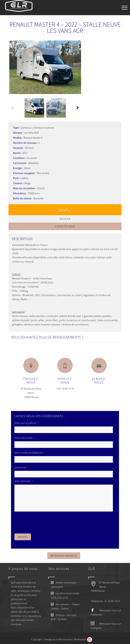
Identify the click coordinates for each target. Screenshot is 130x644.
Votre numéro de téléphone (30, 453)
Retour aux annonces (64, 556)
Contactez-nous (65, 226)
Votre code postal (25, 438)
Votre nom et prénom (27, 423)
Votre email (21, 468)
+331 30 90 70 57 (65, 388)
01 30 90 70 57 (112, 601)
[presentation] (40, 522)
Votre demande (24, 481)
